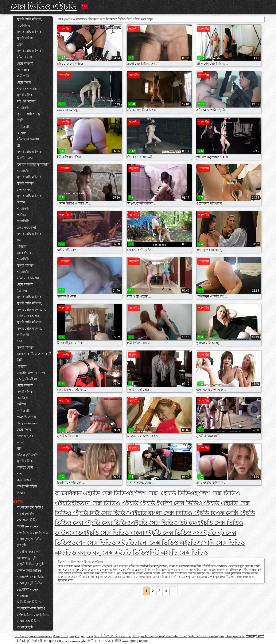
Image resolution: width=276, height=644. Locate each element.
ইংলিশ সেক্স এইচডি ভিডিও (162, 493)
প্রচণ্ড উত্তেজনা (26, 228)
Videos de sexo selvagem (206, 636)
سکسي (20, 636)
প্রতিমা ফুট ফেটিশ (28, 455)
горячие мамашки (39, 636)
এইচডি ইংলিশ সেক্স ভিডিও (171, 503)
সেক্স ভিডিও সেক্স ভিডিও (32, 533)
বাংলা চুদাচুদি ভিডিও (30, 539)
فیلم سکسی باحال (74, 641)
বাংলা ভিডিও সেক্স (28, 552)
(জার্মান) (22, 291)
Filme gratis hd (235, 636)
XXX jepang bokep (135, 641)
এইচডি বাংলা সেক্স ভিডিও (161, 513)
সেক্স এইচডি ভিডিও (29, 571)
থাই (19, 449)
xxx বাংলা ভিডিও (28, 520)
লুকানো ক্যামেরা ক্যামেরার (33, 165)
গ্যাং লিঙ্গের (24, 480)
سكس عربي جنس (81, 636)
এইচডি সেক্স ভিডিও (107, 523)
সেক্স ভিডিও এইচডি (44, 7)
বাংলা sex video (27, 526)
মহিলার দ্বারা (24, 57)
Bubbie (22, 133)
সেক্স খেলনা (24, 190)
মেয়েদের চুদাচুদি (27, 558)
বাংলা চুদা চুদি (25, 514)
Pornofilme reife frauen (172, 636)
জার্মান (21, 202)
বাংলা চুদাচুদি (25, 627)
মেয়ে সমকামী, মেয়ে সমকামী (34, 354)
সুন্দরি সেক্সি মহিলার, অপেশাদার (29, 23)
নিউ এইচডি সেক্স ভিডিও (179, 553)
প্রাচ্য (20, 45)
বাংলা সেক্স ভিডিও (28, 621)
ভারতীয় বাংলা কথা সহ (31, 373)
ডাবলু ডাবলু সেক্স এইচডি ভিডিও (111, 553)
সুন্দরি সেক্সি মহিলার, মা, (31, 310)
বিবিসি (21, 493)
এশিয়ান (22, 247)
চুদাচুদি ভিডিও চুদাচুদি (30, 564)
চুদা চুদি (22, 545)
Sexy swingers (27, 423)
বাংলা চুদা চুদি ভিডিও (30, 507)
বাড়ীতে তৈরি (25, 467)
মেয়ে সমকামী (25, 64)
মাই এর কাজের (26, 101)
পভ (19, 240)
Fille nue (125, 636)
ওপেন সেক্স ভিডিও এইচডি (103, 543)
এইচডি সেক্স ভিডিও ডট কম (163, 523)
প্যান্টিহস (22, 398)
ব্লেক (20, 341)
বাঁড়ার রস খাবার (27, 89)
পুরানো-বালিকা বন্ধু (29, 114)
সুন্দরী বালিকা (25, 38)
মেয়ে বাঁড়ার (24, 82)
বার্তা (20, 474)
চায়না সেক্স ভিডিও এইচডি (166, 543)
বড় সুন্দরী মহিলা (27, 379)
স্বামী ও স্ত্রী (23, 76)
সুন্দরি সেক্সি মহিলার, (29, 177)
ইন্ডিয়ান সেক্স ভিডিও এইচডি (105, 503)
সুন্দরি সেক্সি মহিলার (29, 32)
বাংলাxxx (23, 596)
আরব (20, 442)
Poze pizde (61, 636)
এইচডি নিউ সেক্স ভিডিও (101, 513)
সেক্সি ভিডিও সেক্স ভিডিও (33, 615)
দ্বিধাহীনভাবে (25, 158)
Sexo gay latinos (143, 636)
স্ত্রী (18, 146)
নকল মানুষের (25, 436)
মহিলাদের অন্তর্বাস (28, 139)
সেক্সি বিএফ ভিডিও (29, 602)
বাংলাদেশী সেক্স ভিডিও (31, 577)
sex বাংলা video (27, 590)
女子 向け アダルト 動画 (104, 641)
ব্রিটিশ (21, 360)
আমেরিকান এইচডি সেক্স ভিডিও (93, 493)
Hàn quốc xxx (52, 641)
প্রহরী (20, 120)
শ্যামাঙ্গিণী (23, 108)
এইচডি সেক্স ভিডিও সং (172, 533)
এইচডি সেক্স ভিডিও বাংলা (113, 533)
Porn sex (23, 70)
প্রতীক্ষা (21, 215)
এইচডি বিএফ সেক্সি (215, 513)
